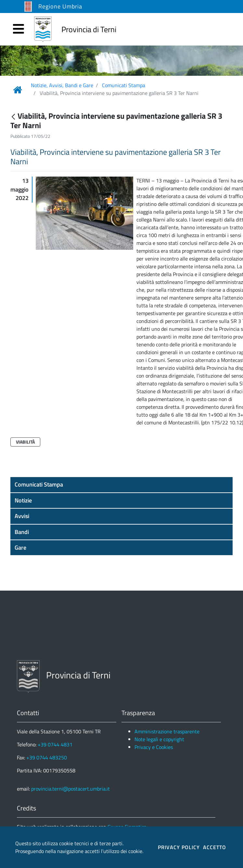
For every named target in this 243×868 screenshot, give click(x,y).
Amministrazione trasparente (167, 731)
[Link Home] (18, 90)
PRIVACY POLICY (179, 847)
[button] (122, 485)
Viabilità (25, 442)
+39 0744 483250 (47, 757)
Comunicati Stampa (124, 85)
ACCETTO (215, 847)
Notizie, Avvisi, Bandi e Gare (62, 85)
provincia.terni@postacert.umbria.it (70, 789)
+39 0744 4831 (55, 744)
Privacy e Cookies (154, 747)
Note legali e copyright (159, 739)
